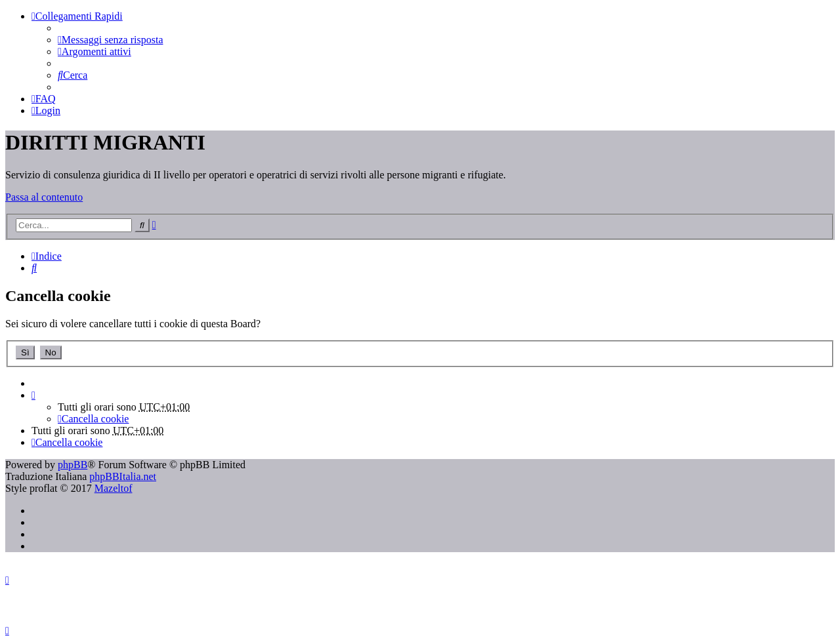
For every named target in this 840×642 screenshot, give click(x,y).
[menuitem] (110, 40)
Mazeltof (114, 488)
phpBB (73, 465)
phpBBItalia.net (123, 476)
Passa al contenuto (44, 197)
